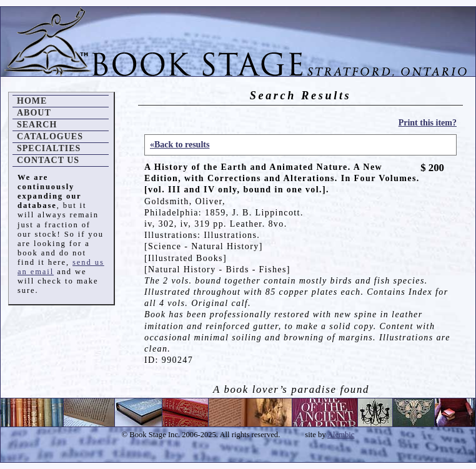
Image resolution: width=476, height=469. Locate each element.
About (34, 113)
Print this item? (428, 123)
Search (37, 125)
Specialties (49, 148)
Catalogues (50, 136)
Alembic (341, 435)
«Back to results (180, 145)
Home (32, 101)
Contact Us (48, 160)
